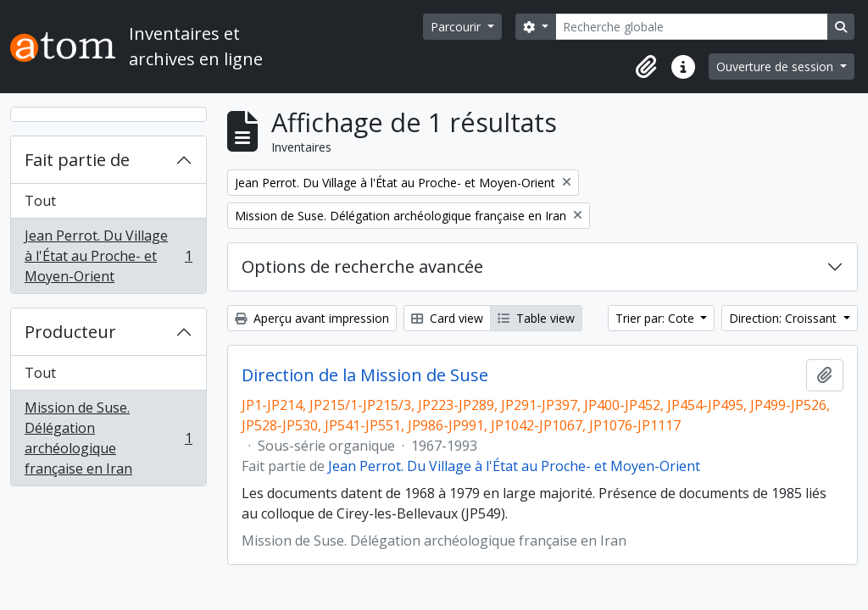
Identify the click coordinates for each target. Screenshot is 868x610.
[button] (646, 67)
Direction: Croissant (785, 318)
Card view (447, 318)
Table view (536, 318)
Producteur (70, 332)
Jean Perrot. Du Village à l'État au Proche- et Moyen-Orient (108, 256)
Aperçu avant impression (312, 318)
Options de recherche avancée (362, 266)
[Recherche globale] (692, 27)
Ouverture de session (776, 67)
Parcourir (457, 27)
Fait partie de (77, 160)
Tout (40, 201)
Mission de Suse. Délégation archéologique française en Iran (108, 438)
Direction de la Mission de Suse (365, 375)
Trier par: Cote (657, 318)
